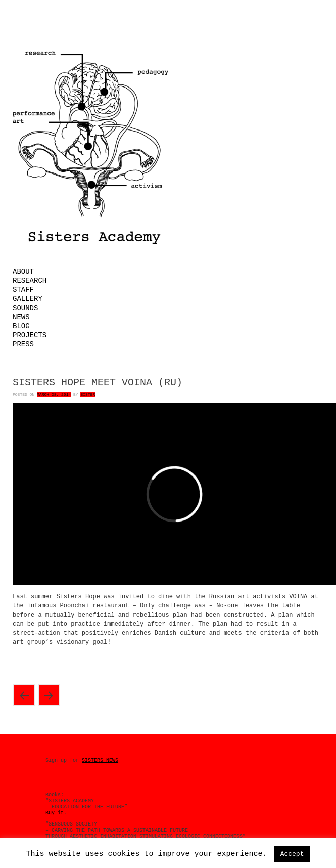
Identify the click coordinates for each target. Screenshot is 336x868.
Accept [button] (292, 854)
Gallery (28, 299)
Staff (23, 290)
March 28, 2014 (54, 394)
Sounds (25, 308)
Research (30, 281)
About (23, 272)
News (21, 317)
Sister (88, 394)
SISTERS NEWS (100, 761)
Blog (21, 326)
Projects (30, 335)
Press (23, 344)
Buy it (55, 813)
